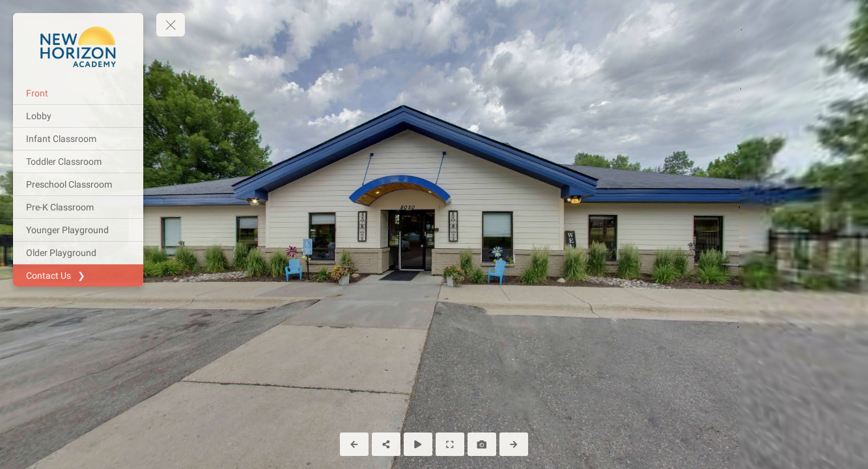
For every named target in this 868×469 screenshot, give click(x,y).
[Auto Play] (418, 444)
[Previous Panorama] (354, 444)
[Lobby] (78, 116)
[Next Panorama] (514, 444)
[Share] (386, 444)
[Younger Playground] (78, 230)
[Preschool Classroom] (78, 184)
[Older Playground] (78, 253)
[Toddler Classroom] (78, 162)
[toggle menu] (171, 25)
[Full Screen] (450, 444)
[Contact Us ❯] (78, 276)
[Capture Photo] (482, 444)
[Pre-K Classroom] (78, 207)
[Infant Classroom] (78, 139)
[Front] (78, 93)
